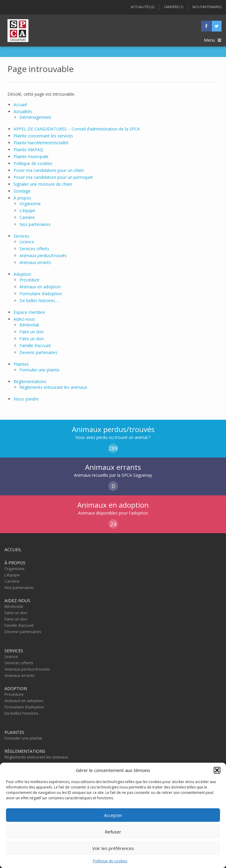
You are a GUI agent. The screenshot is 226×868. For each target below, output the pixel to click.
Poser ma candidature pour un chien (49, 170)
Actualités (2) (143, 7)
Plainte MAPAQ (28, 150)
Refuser (113, 832)
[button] (217, 770)
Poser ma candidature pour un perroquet (53, 177)
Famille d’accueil (35, 345)
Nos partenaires (207, 7)
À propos (22, 198)
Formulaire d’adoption (41, 294)
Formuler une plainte (40, 370)
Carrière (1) (173, 7)
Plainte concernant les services (43, 136)
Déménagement (35, 117)
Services (21, 236)
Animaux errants (35, 262)
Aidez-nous (24, 319)
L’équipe (27, 210)
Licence (27, 242)
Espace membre (29, 312)
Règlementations (30, 381)
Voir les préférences (113, 848)
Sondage (22, 191)
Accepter (113, 815)
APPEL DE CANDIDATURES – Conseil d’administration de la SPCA (77, 129)
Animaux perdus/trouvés (43, 255)
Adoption (22, 274)
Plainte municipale (31, 156)
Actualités (23, 111)
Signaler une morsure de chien (43, 184)
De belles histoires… (39, 300)
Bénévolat (29, 325)
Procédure (29, 280)
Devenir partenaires (38, 352)
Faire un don (32, 332)
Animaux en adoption (40, 287)
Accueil (20, 105)
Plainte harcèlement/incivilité (41, 143)
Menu (213, 40)
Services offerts (34, 249)
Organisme (30, 204)
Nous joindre (26, 399)
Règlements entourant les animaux (53, 387)
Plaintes (21, 364)
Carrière (27, 217)
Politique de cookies (110, 861)
